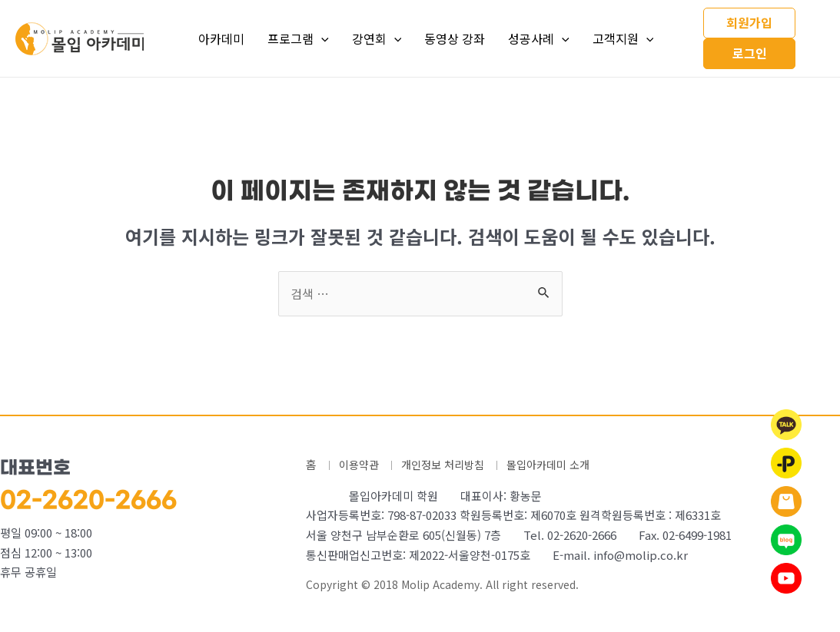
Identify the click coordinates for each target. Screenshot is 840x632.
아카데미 (221, 38)
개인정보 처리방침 (449, 464)
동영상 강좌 (455, 38)
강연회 (377, 38)
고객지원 (623, 38)
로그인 (750, 53)
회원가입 (749, 22)
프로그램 (298, 38)
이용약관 (360, 464)
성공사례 (539, 38)
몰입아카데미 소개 (560, 464)
